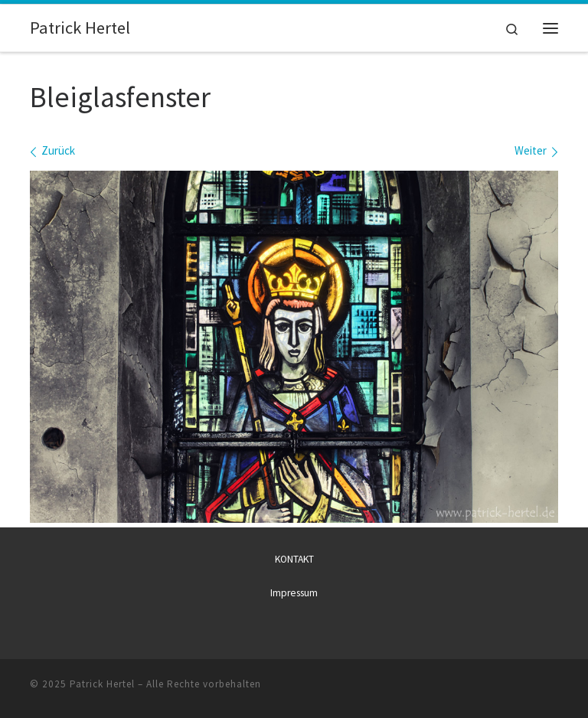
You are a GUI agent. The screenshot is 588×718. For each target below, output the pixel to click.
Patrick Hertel (102, 684)
